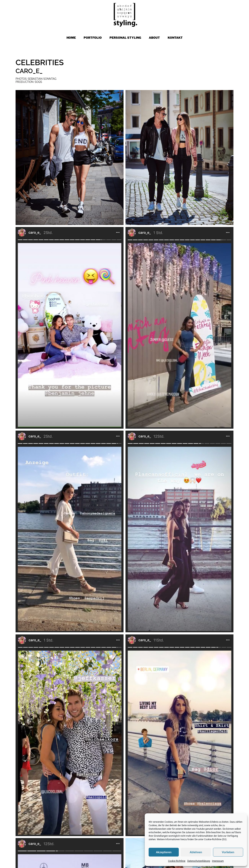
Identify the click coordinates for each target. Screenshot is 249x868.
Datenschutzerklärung (199, 861)
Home (71, 38)
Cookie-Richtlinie (177, 861)
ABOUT (154, 38)
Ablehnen (196, 852)
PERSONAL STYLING (125, 38)
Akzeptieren (164, 852)
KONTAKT (175, 38)
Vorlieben (228, 852)
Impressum (218, 861)
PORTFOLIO (93, 38)
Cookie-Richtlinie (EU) (215, 839)
